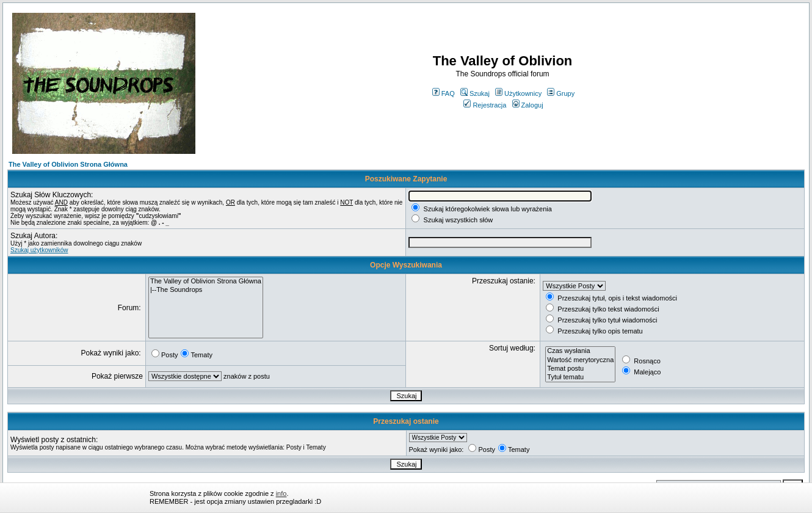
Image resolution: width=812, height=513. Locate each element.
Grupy (561, 93)
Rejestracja (485, 105)
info (281, 493)
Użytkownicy (518, 93)
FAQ (444, 93)
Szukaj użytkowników (39, 250)
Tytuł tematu (580, 377)
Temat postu (580, 369)
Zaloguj (528, 105)
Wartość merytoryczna (580, 360)
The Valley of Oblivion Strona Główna (68, 164)
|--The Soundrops (206, 290)
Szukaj (475, 93)
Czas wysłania (580, 351)
